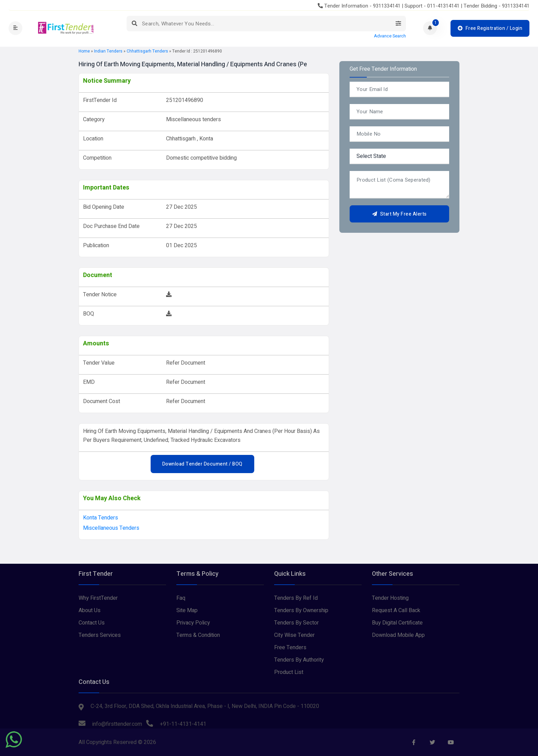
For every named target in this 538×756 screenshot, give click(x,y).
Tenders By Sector (296, 623)
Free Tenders (290, 648)
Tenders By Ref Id (296, 598)
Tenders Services (100, 635)
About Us (90, 610)
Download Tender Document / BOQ (202, 464)
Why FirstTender (98, 598)
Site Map (187, 610)
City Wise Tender (294, 635)
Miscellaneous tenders (111, 528)
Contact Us (92, 623)
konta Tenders (101, 518)
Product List (289, 672)
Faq (181, 598)
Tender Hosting (390, 598)
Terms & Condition (198, 635)
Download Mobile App (398, 635)
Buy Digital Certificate (397, 623)
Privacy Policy (193, 623)
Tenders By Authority (299, 660)
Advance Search (390, 36)
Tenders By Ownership (301, 610)
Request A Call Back (396, 610)
